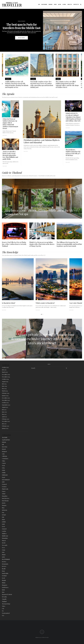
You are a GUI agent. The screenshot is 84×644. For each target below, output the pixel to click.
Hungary (4, 505)
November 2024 (6, 377)
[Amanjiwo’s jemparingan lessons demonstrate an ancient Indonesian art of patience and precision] (42, 339)
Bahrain (50, 4)
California (4, 456)
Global (64, 4)
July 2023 (4, 410)
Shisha (4, 583)
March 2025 (5, 372)
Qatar (60, 4)
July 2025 (4, 370)
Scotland (4, 576)
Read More (26, 151)
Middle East (5, 536)
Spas (3, 592)
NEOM (4, 543)
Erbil (3, 482)
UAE (39, 4)
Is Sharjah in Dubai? (9, 303)
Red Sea (4, 562)
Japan (3, 519)
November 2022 (6, 421)
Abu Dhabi (5, 437)
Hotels (4, 503)
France (4, 491)
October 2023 (5, 403)
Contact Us (76, 4)
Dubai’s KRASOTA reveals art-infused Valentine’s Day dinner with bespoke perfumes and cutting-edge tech (73, 117)
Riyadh (4, 569)
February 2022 (5, 426)
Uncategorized (6, 613)
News (3, 548)
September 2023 (6, 405)
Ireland (4, 515)
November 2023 (6, 400)
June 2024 (4, 386)
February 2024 (6, 393)
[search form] (48, 368)
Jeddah (4, 522)
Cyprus (4, 463)
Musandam (5, 538)
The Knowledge (6, 604)
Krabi (3, 524)
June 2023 (4, 412)
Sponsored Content (7, 594)
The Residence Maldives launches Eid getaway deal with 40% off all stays (73, 152)
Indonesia (4, 510)
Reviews (4, 566)
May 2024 (4, 389)
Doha (3, 468)
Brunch (4, 449)
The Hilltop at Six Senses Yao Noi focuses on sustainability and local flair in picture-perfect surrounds (69, 244)
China (3, 461)
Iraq (3, 512)
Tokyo (4, 606)
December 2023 (6, 398)
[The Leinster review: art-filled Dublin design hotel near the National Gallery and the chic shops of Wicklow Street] (67, 65)
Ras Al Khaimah (6, 559)
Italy (3, 517)
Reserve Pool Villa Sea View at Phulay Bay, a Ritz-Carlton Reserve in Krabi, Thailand (14, 244)
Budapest (4, 451)
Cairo (3, 454)
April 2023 (4, 417)
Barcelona (5, 447)
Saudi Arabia (44, 4)
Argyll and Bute (6, 440)
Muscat (4, 541)
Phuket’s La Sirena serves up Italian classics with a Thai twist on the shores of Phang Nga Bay (42, 244)
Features (4, 487)
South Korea (5, 587)
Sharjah (4, 580)
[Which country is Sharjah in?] (51, 279)
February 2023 (5, 419)
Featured (4, 484)
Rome (3, 571)
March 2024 (5, 391)
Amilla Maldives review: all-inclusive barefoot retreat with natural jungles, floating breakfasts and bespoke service (17, 84)
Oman (55, 4)
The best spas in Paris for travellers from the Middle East (21, 26)
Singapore (5, 585)
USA (3, 616)
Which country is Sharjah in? (45, 303)
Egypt (3, 477)
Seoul (3, 578)
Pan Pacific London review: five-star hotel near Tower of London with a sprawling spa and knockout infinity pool (42, 84)
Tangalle (4, 599)
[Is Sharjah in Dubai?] (18, 279)
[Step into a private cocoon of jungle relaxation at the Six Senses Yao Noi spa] (42, 199)
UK (3, 611)
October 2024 (5, 379)
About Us (70, 4)
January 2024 (5, 396)
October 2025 (5, 367)
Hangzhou (5, 496)
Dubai (3, 470)
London (33, 79)
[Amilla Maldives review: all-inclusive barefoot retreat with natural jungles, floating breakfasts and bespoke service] (17, 65)
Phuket (4, 555)
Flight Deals (5, 489)
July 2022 (4, 424)
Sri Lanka (4, 597)
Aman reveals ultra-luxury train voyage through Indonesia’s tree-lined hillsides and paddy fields (10, 155)
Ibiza (3, 508)
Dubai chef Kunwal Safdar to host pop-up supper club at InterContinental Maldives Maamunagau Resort (10, 124)
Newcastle (5, 545)
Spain (3, 590)
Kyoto (3, 526)
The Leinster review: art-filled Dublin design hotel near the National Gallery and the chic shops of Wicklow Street (67, 84)
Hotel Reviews (6, 498)
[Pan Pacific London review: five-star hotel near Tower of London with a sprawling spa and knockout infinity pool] (42, 65)
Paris (3, 552)
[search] (67, 368)
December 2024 (6, 374)
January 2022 (5, 428)
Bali (3, 444)
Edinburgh (5, 475)
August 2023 (5, 407)
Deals (3, 466)
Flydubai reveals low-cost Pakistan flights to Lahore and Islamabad (42, 141)
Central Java (5, 459)
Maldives (8, 79)
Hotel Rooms (5, 501)
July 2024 (4, 384)
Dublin (58, 79)
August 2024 (5, 382)
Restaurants (5, 564)
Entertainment (6, 480)
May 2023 (4, 414)
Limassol (4, 529)
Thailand (4, 601)
